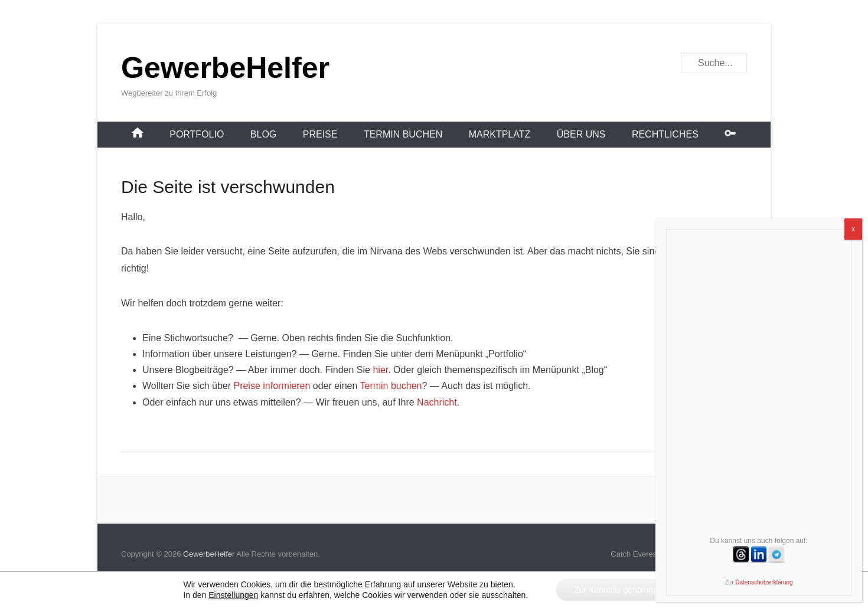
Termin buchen (403, 134)
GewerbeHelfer (225, 68)
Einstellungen (233, 595)
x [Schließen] (853, 229)
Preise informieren (272, 386)
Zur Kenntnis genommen (619, 590)
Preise (320, 134)
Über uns (581, 134)
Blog (263, 134)
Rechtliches (665, 134)
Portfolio (197, 134)
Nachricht (437, 402)
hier (380, 370)
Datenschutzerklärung (764, 582)
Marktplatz (500, 134)
